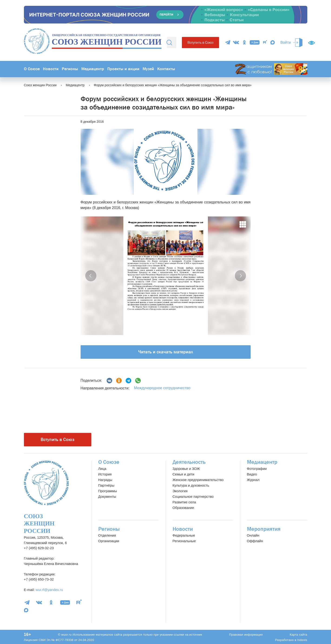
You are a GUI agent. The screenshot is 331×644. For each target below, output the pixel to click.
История (105, 474)
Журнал (253, 480)
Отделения (107, 535)
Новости (51, 69)
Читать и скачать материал (166, 352)
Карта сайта (298, 635)
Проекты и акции (123, 69)
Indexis (302, 640)
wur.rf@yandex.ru (49, 590)
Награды (105, 480)
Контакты (166, 69)
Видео (252, 474)
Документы (107, 496)
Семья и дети (184, 474)
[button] (91, 276)
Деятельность (189, 462)
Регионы (70, 69)
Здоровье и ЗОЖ (186, 469)
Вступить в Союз (200, 42)
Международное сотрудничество (162, 388)
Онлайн (253, 535)
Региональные (184, 541)
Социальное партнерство (193, 496)
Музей (148, 69)
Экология (180, 491)
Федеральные (184, 535)
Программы (108, 491)
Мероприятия (264, 529)
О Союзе (32, 69)
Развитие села (184, 502)
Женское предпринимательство (198, 480)
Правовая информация (246, 635)
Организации (109, 541)
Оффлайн (255, 541)
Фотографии (257, 469)
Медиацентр (93, 69)
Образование (183, 508)
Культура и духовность (191, 485)
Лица (102, 469)
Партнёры (106, 485)
